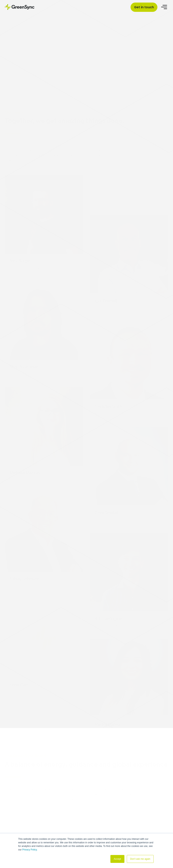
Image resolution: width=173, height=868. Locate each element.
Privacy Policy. (30, 850)
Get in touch (144, 7)
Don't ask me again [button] (140, 859)
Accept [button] (117, 859)
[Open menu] (165, 7)
